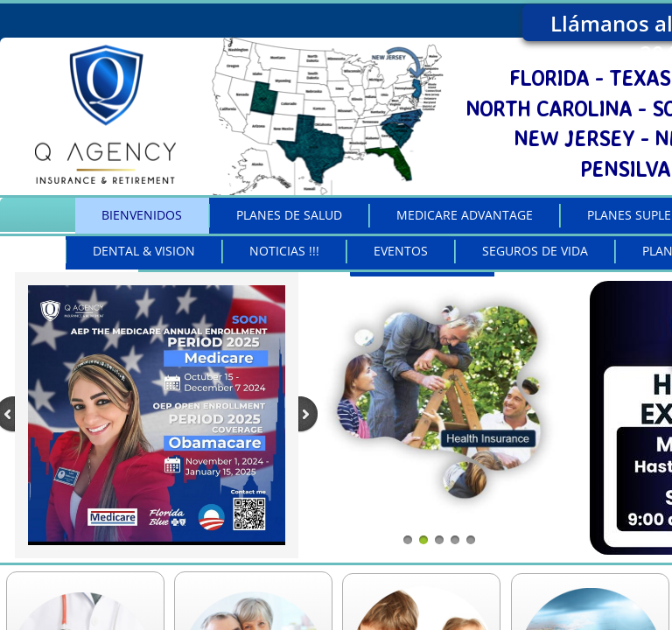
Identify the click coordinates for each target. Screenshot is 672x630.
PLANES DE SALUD (289, 215)
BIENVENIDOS (142, 215)
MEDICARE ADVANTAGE (465, 215)
